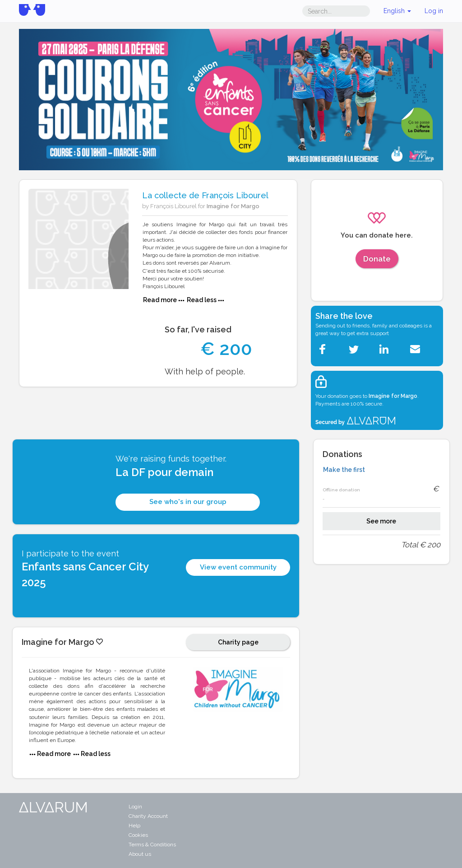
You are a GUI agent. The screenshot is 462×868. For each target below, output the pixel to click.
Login (135, 807)
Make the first (344, 470)
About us (140, 854)
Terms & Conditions (152, 845)
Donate (377, 259)
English (397, 11)
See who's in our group (188, 502)
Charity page (238, 642)
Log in (434, 11)
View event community (238, 567)
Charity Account (148, 816)
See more (381, 521)
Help (134, 826)
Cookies (138, 835)
